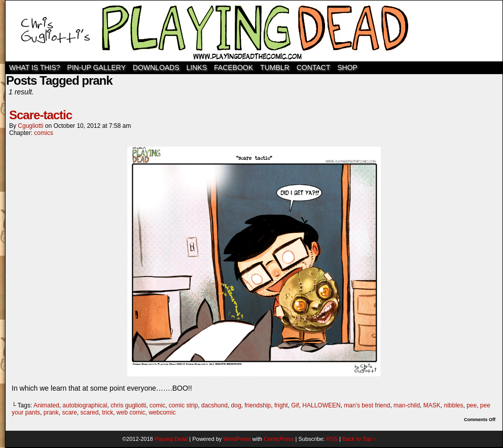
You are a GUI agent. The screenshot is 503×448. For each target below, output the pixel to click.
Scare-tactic (41, 115)
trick (107, 412)
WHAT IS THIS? (34, 67)
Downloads (156, 67)
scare (69, 412)
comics (43, 133)
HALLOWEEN (321, 405)
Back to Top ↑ (359, 439)
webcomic (162, 412)
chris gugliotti (128, 405)
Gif (295, 405)
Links (197, 67)
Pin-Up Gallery (96, 67)
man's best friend (367, 405)
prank (51, 412)
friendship (258, 405)
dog (236, 405)
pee (472, 405)
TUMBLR (275, 67)
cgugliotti (30, 126)
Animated (46, 405)
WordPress (237, 439)
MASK (432, 405)
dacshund (214, 405)
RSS (332, 439)
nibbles (453, 405)
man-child (407, 405)
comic (157, 405)
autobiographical (85, 405)
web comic (131, 412)
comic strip (183, 405)
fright (281, 405)
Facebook (233, 67)
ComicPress (279, 439)
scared (89, 412)
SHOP (347, 67)
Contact (314, 67)
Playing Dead (254, 31)
